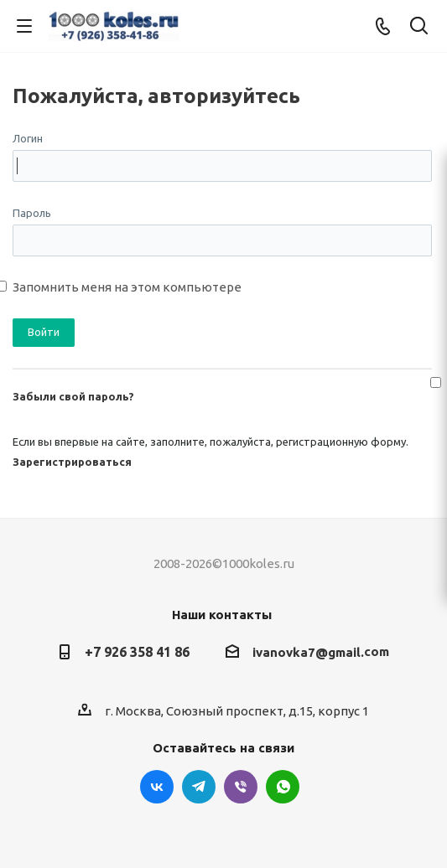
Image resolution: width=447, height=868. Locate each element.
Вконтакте (157, 787)
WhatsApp (283, 787)
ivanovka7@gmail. (308, 652)
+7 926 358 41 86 (137, 652)
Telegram (199, 787)
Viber (241, 787)
